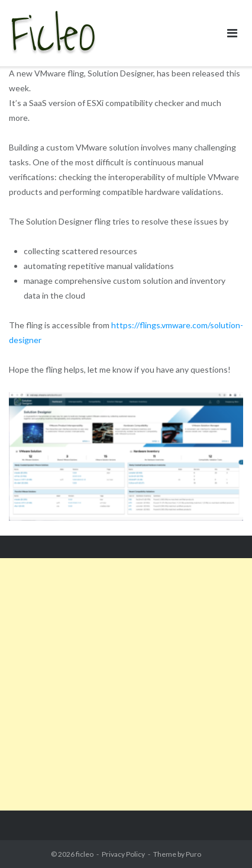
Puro (193, 854)
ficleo (85, 854)
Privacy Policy (123, 854)
